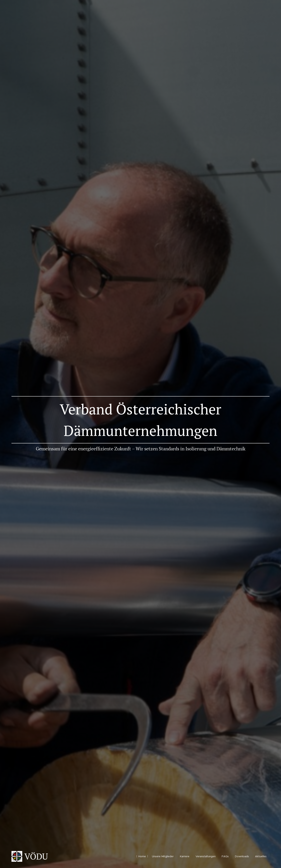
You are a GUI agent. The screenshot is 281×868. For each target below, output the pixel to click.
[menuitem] (142, 856)
